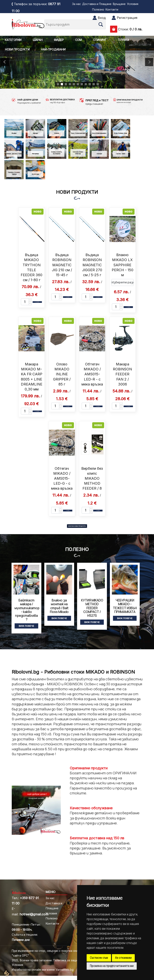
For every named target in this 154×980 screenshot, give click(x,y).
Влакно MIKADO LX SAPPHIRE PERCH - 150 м (123, 265)
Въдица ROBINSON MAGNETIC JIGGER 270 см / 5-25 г (92, 265)
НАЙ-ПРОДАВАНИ (53, 49)
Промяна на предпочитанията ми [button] (112, 966)
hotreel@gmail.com (34, 914)
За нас (77, 4)
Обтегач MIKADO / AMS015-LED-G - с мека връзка (62, 478)
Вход (102, 18)
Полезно (98, 9)
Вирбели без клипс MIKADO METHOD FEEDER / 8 (92, 478)
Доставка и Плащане (97, 4)
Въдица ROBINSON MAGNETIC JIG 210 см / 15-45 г (62, 265)
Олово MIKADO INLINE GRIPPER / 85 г (62, 374)
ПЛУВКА (123, 40)
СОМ (78, 40)
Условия (133, 4)
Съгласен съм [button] (99, 958)
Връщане (119, 4)
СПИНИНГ (100, 40)
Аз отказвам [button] (123, 958)
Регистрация (127, 18)
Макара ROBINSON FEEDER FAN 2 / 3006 (122, 374)
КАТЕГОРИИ (13, 40)
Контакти (112, 9)
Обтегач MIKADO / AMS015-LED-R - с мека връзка (92, 374)
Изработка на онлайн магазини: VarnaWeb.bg (43, 970)
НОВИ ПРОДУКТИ (17, 49)
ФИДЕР (59, 40)
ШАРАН (38, 40)
